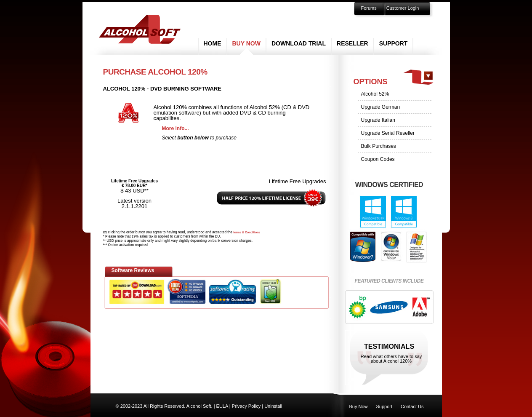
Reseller (352, 43)
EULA (222, 406)
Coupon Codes (378, 159)
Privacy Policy (246, 406)
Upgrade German (381, 107)
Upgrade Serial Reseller (388, 133)
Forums (369, 8)
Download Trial (299, 43)
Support (394, 43)
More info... (176, 128)
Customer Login (403, 8)
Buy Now (246, 43)
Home (213, 43)
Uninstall (273, 406)
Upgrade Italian (378, 120)
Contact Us (412, 406)
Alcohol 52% (375, 94)
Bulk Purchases (379, 146)
